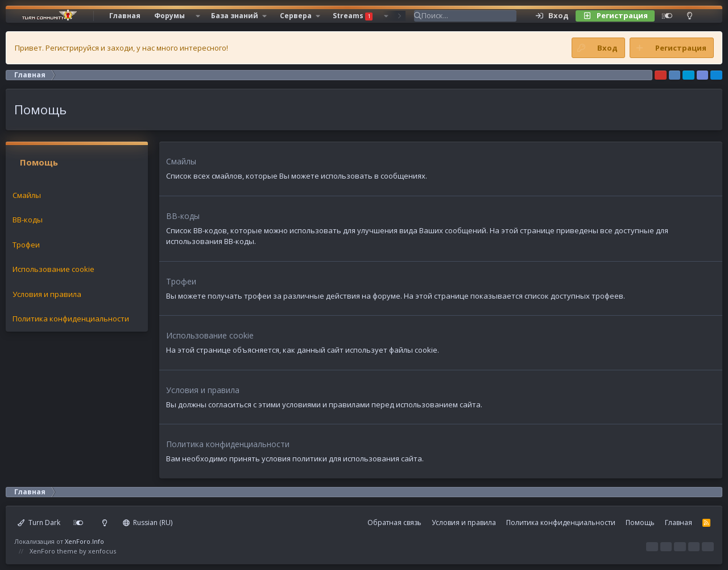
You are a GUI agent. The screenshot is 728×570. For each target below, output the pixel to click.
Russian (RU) (148, 522)
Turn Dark (39, 522)
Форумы (169, 16)
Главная (125, 16)
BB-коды (28, 220)
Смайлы (27, 195)
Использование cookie (53, 269)
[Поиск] (469, 16)
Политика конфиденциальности (71, 319)
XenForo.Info (84, 541)
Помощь (640, 522)
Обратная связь (394, 522)
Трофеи (26, 245)
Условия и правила (47, 294)
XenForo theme (53, 551)
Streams (353, 16)
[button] (198, 16)
